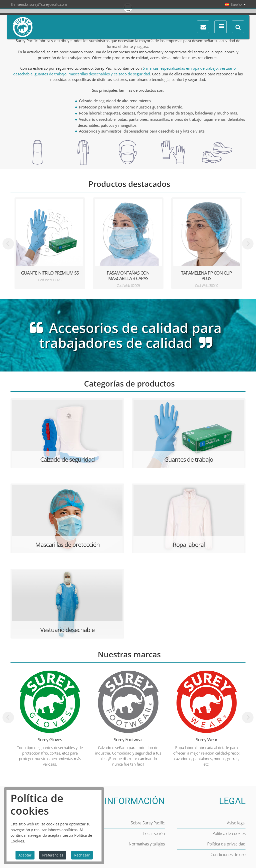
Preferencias (53, 855)
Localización (154, 833)
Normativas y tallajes (147, 844)
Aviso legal (236, 823)
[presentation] (8, 244)
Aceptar (25, 855)
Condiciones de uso (228, 854)
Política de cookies (229, 833)
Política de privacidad (226, 844)
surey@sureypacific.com (48, 4)
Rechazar (82, 855)
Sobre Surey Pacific (148, 823)
